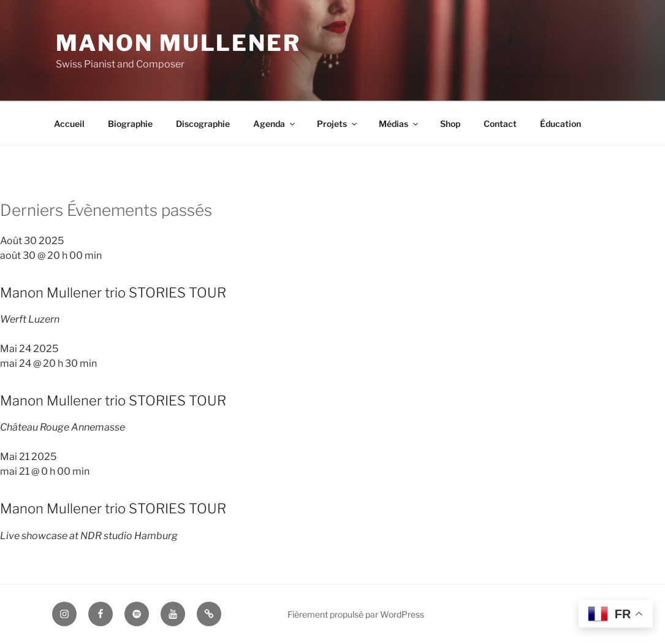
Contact (500, 124)
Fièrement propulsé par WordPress (356, 614)
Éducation (560, 124)
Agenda (275, 124)
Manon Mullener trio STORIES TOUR (113, 293)
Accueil (69, 124)
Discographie (203, 124)
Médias (399, 124)
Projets (338, 124)
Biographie (130, 124)
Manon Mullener (178, 43)
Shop (450, 124)
